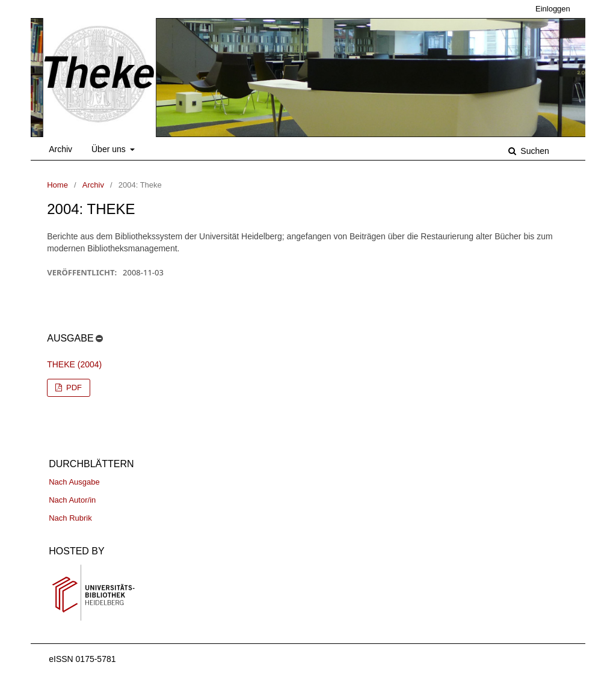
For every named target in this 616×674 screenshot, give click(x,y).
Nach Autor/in (72, 500)
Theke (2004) (74, 364)
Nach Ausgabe (74, 482)
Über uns (110, 149)
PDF (73, 388)
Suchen (533, 151)
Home (57, 185)
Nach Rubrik (70, 518)
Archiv (60, 149)
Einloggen (553, 9)
